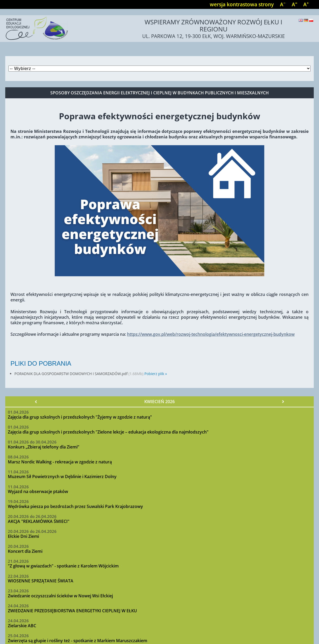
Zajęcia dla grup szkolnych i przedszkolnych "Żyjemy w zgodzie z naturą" (80, 417)
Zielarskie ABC (22, 626)
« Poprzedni (36, 402)
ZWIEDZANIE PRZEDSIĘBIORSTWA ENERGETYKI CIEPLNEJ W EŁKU (72, 611)
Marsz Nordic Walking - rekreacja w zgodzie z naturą (60, 462)
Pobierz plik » (156, 374)
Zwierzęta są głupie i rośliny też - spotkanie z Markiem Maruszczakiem (78, 641)
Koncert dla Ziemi (25, 551)
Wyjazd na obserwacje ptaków (38, 491)
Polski (311, 20)
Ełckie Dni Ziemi (23, 536)
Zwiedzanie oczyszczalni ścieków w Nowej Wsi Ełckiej (60, 596)
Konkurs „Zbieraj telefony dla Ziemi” (43, 447)
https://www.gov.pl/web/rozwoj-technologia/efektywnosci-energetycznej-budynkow (211, 334)
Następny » (283, 402)
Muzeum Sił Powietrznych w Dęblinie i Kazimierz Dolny (62, 477)
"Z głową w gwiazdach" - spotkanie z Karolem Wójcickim (63, 566)
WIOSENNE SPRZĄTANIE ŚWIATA (41, 581)
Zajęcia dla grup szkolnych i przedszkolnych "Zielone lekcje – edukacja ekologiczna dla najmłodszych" (108, 432)
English (301, 20)
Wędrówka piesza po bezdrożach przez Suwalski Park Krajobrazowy (75, 506)
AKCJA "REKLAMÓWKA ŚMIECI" (39, 521)
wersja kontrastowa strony (242, 4)
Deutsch (306, 20)
